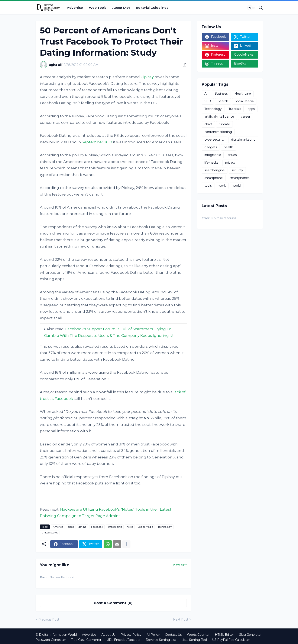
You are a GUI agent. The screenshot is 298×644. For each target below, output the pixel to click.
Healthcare (243, 94)
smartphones (239, 178)
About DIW (121, 8)
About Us (108, 635)
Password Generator (51, 640)
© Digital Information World (56, 635)
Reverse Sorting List (161, 640)
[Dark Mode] (251, 8)
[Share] (183, 65)
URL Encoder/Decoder (124, 640)
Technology (165, 527)
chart (208, 124)
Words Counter (198, 635)
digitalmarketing (243, 140)
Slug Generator (250, 635)
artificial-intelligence (219, 117)
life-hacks (211, 163)
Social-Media (145, 527)
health (229, 147)
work (222, 186)
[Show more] (126, 544)
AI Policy (153, 635)
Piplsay (147, 77)
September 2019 (97, 142)
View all (178, 565)
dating (82, 527)
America (58, 527)
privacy (230, 163)
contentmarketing (218, 132)
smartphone (214, 178)
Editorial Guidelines (152, 8)
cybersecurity (214, 140)
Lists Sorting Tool (194, 640)
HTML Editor (224, 635)
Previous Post (49, 620)
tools (208, 186)
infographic (115, 527)
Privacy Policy (131, 635)
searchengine (215, 170)
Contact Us (173, 635)
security (237, 170)
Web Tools (98, 8)
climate (224, 124)
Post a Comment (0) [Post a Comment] (113, 603)
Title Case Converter (86, 640)
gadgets (211, 147)
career (246, 117)
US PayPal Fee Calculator (231, 640)
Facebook (97, 527)
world (237, 186)
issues (232, 155)
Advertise (75, 8)
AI (206, 94)
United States (50, 532)
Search (223, 101)
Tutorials (235, 109)
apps (71, 527)
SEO (208, 101)
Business (221, 94)
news (130, 527)
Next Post (181, 620)
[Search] (259, 8)
